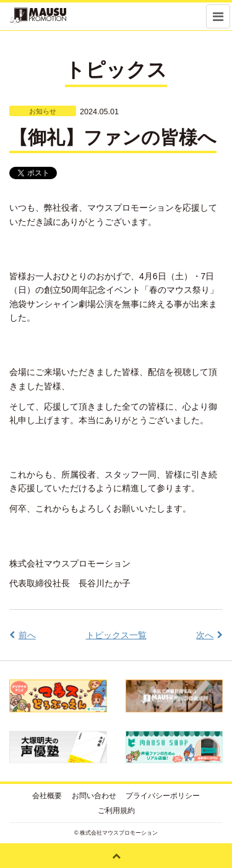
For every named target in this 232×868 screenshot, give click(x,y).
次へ (205, 635)
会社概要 (47, 796)
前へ (27, 635)
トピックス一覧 (116, 635)
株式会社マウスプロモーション (119, 833)
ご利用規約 (116, 811)
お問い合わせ (94, 796)
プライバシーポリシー (163, 796)
